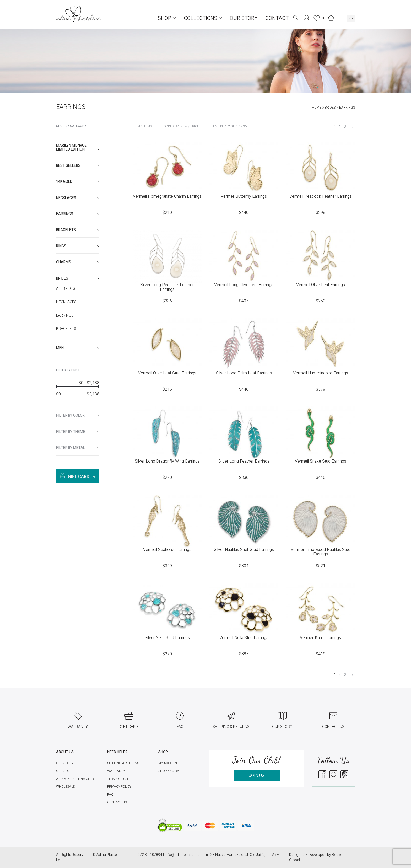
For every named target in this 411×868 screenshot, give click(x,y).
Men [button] (78, 348)
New (184, 126)
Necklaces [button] (78, 198)
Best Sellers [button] (78, 166)
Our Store (65, 771)
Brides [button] (78, 278)
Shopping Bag (170, 771)
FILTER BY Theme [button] (78, 432)
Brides (330, 108)
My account (169, 763)
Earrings (65, 315)
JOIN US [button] (257, 776)
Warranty (116, 771)
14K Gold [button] (78, 182)
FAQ (110, 795)
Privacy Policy (119, 787)
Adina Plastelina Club (75, 779)
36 (245, 126)
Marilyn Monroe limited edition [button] (78, 147)
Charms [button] (78, 262)
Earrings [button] (78, 214)
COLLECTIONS (203, 18)
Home (317, 108)
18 (238, 126)
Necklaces (66, 302)
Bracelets (66, 329)
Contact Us (117, 802)
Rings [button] (78, 246)
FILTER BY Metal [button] (78, 448)
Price (195, 126)
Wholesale (65, 787)
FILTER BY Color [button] (78, 416)
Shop (167, 18)
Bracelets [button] (78, 230)
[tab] (78, 148)
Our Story (244, 18)
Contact (277, 18)
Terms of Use (118, 779)
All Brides (66, 289)
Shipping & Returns (123, 763)
